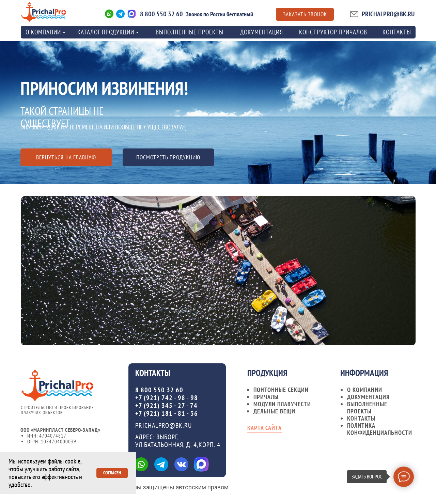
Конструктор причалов (333, 32)
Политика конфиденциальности (380, 429)
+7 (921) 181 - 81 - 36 (167, 413)
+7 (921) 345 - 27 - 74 (166, 406)
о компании (43, 32)
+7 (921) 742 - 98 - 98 (167, 398)
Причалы (266, 397)
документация (368, 397)
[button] (305, 14)
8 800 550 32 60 (161, 14)
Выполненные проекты (190, 32)
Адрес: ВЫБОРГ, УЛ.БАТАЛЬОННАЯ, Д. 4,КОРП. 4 (178, 441)
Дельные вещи (274, 411)
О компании (365, 390)
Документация (262, 32)
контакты (397, 32)
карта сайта (264, 428)
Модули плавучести (282, 404)
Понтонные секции (281, 390)
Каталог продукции (106, 32)
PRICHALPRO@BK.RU (388, 14)
